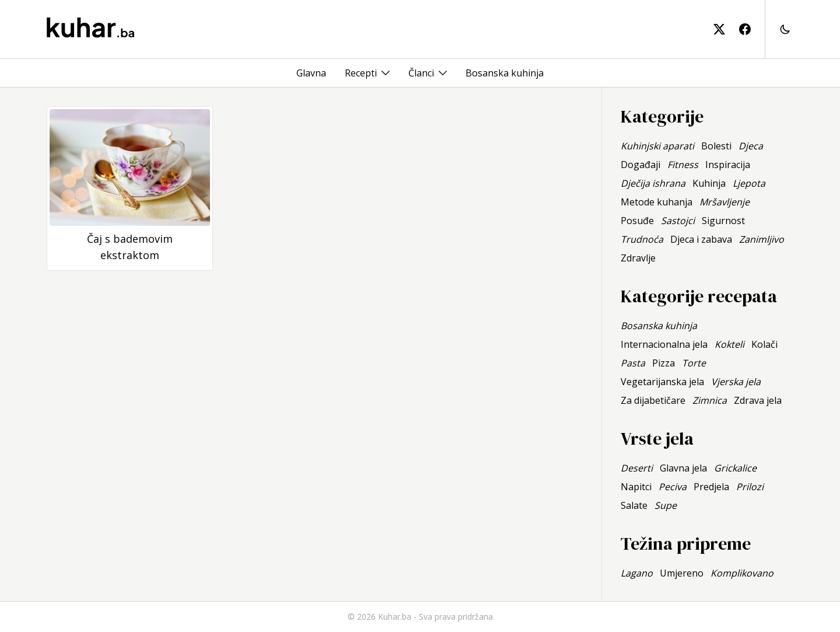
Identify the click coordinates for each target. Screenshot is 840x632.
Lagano (637, 573)
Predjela (711, 487)
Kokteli (729, 344)
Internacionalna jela (664, 344)
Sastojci (678, 221)
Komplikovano (742, 573)
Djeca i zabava (701, 239)
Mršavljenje (724, 202)
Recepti (361, 73)
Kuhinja (709, 183)
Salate (634, 505)
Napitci (636, 487)
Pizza (664, 363)
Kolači (764, 344)
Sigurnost (723, 221)
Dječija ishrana (653, 183)
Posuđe (637, 221)
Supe (666, 505)
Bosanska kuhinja (505, 73)
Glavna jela (683, 468)
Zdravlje (638, 258)
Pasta (633, 363)
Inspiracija (728, 165)
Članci (421, 73)
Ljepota (749, 183)
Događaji (640, 165)
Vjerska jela (736, 382)
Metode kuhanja (657, 202)
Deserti (637, 468)
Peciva (673, 487)
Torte (694, 363)
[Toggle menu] (386, 73)
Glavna (311, 73)
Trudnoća (642, 239)
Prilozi (750, 487)
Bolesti (716, 146)
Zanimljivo (762, 239)
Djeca (751, 146)
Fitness (683, 165)
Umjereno (682, 573)
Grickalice (735, 468)
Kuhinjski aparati (657, 146)
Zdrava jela (758, 400)
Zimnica (710, 400)
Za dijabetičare (653, 400)
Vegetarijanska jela (662, 382)
